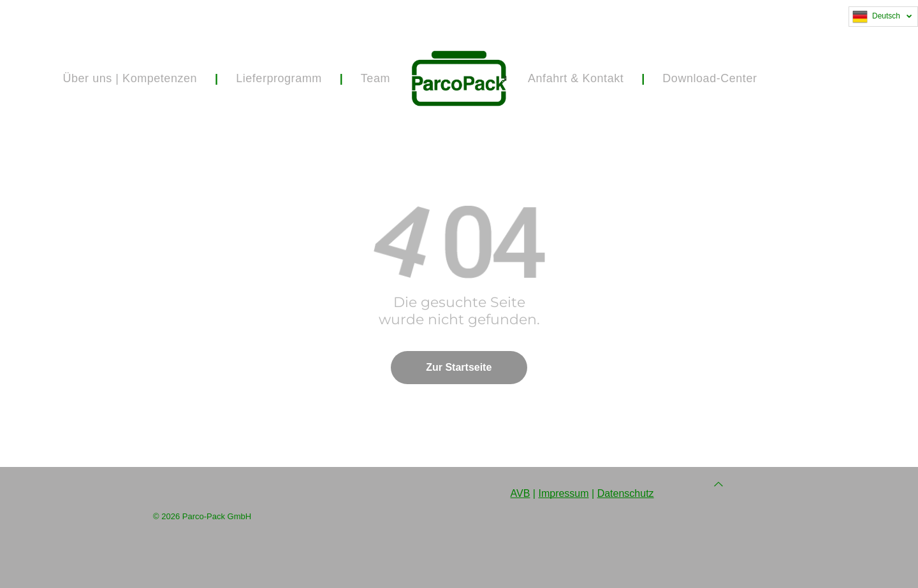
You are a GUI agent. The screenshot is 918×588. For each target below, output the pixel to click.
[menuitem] (131, 78)
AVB (521, 493)
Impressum (563, 493)
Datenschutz (626, 493)
